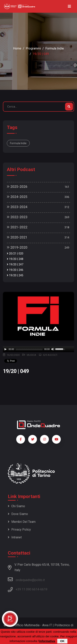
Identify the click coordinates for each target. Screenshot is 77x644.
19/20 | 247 (15, 265)
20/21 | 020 (15, 254)
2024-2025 (17, 197)
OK (62, 641)
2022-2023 (17, 217)
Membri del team (22, 522)
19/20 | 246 (15, 270)
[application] (38, 349)
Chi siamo (16, 506)
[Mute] (53, 349)
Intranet (15, 537)
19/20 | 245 (15, 275)
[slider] (29, 349)
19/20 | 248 (15, 259)
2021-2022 (17, 227)
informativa (47, 641)
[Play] (5, 349)
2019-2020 (17, 247)
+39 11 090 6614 (27, 589)
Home (17, 48)
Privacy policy (19, 530)
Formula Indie (55, 48)
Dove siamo (18, 514)
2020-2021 (17, 237)
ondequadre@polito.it (26, 579)
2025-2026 (17, 187)
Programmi (33, 48)
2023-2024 (17, 207)
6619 (44, 589)
